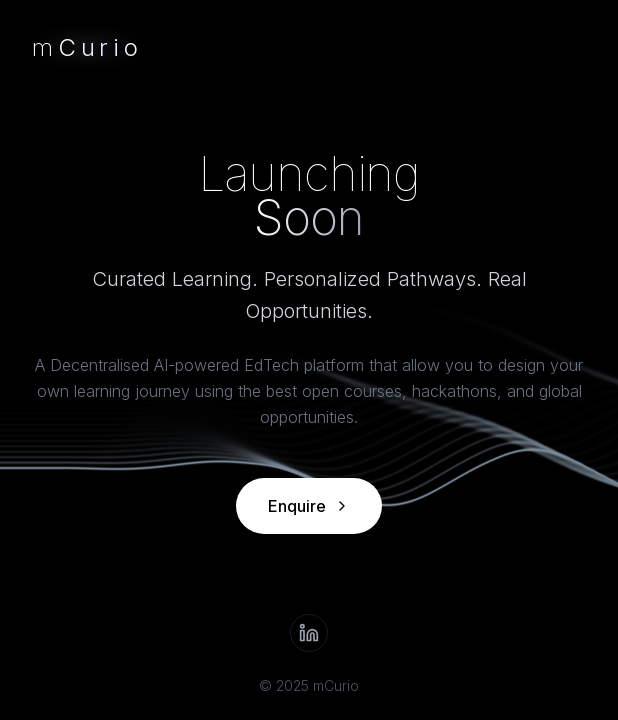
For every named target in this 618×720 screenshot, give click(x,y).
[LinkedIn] (309, 633)
